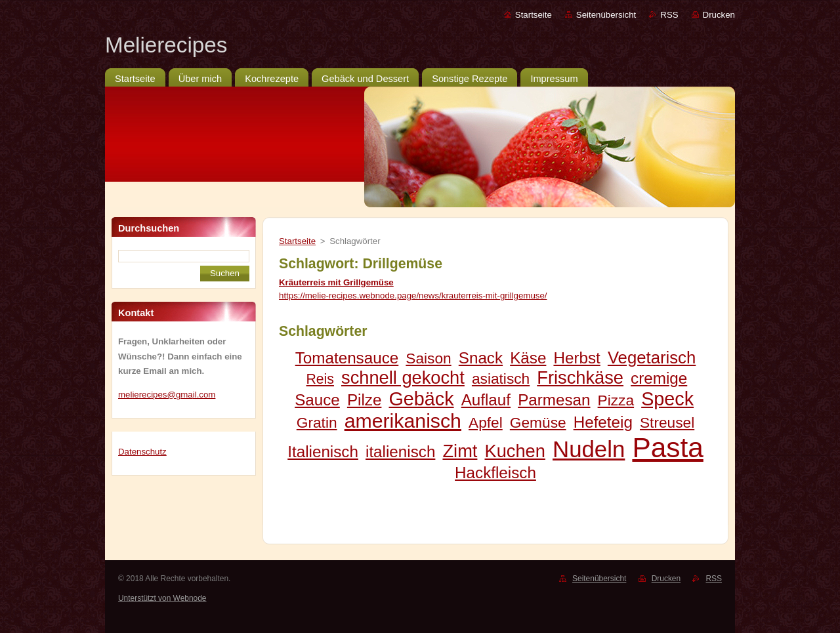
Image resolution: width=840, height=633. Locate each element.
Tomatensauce (347, 358)
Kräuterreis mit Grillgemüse (336, 282)
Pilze (365, 400)
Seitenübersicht (606, 15)
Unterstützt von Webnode (162, 598)
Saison (428, 358)
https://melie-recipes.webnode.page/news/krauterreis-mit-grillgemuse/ (413, 296)
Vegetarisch (652, 357)
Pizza (616, 400)
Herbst (577, 358)
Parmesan (554, 400)
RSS (669, 15)
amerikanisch (403, 421)
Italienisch (323, 452)
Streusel (667, 422)
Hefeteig (603, 422)
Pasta (667, 448)
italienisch (400, 452)
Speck (667, 399)
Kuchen (515, 451)
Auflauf (486, 400)
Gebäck (421, 399)
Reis (320, 379)
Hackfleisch (495, 473)
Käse (528, 358)
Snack (481, 358)
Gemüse (538, 422)
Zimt (460, 451)
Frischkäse (580, 378)
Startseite (534, 15)
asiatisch (501, 378)
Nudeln (589, 449)
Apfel (486, 422)
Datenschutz (142, 452)
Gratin (317, 422)
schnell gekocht (403, 378)
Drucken (719, 15)
